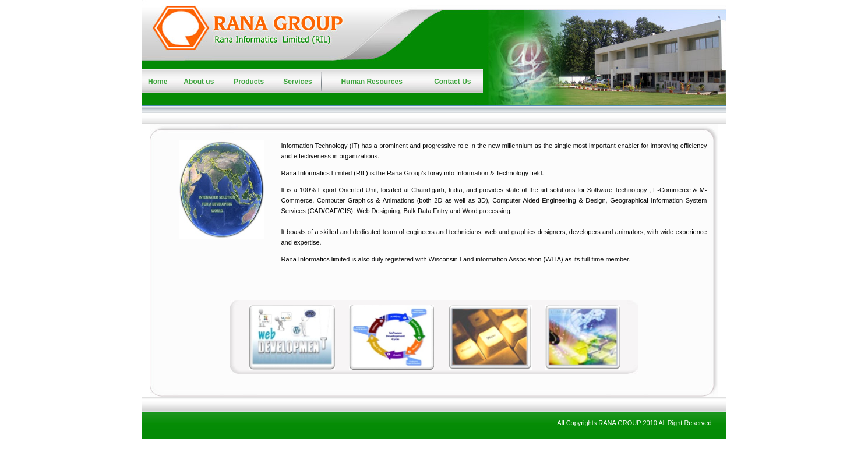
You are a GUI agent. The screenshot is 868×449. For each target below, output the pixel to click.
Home (158, 82)
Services (297, 82)
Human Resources (371, 82)
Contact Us (452, 82)
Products (249, 82)
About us (199, 82)
